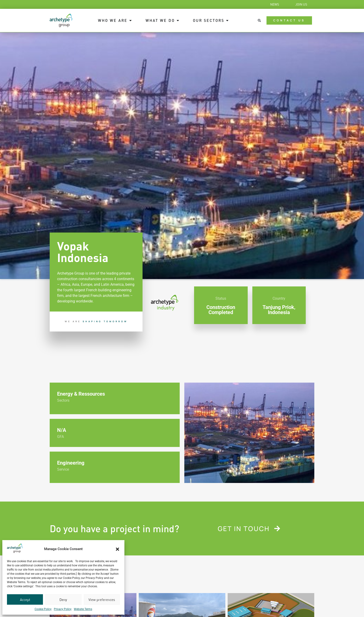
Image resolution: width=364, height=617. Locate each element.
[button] (117, 549)
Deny (63, 600)
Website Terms (83, 609)
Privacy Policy (63, 609)
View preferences (102, 600)
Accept (25, 600)
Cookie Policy (43, 609)
